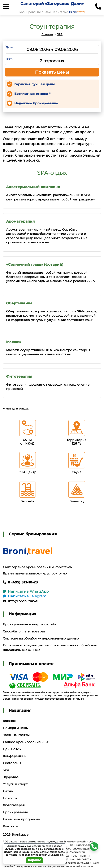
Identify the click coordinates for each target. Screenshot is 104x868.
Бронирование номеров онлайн (30, 624)
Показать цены (52, 72)
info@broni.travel (21, 601)
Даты (9, 47)
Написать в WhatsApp (26, 591)
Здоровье (11, 777)
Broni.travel (20, 835)
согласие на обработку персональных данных (34, 855)
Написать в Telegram (25, 596)
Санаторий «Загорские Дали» (52, 4)
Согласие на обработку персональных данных (41, 638)
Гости (10, 59)
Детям (8, 791)
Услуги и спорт (15, 784)
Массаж (14, 342)
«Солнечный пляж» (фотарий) (35, 265)
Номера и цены (16, 728)
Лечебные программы (22, 819)
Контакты (11, 826)
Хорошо (35, 860)
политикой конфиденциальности (25, 852)
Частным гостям (16, 735)
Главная (47, 34)
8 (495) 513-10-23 (20, 582)
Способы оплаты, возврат (24, 631)
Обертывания (19, 303)
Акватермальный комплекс (33, 187)
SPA (60, 34)
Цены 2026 (12, 749)
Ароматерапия (20, 221)
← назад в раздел (17, 408)
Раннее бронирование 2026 (26, 742)
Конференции (15, 756)
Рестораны (12, 763)
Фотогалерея (14, 805)
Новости (10, 798)
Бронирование (15, 812)
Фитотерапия (19, 376)
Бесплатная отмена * (32, 94)
